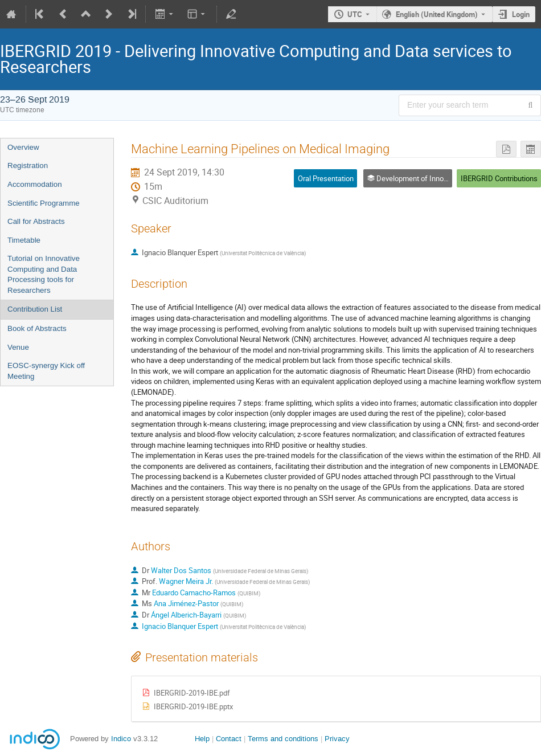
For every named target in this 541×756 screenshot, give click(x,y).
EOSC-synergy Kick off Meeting (46, 371)
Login (521, 14)
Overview (23, 147)
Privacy (337, 739)
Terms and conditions (283, 739)
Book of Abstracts (37, 328)
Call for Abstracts (36, 221)
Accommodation (35, 184)
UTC (355, 14)
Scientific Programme (44, 203)
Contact (229, 739)
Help (202, 739)
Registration (28, 165)
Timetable (24, 240)
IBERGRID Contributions (499, 178)
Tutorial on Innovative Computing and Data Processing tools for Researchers (44, 274)
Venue (18, 347)
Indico (121, 739)
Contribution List (35, 309)
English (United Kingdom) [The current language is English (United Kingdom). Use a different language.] (437, 14)
